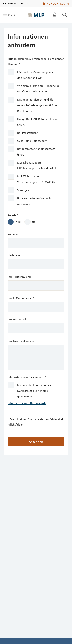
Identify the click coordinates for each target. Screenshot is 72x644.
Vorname (14, 234)
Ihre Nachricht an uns (21, 341)
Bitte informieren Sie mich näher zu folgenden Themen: (36, 62)
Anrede (13, 215)
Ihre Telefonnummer (20, 277)
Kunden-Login (56, 4)
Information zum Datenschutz (27, 377)
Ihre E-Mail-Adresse (21, 298)
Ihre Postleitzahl (19, 320)
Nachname (15, 255)
